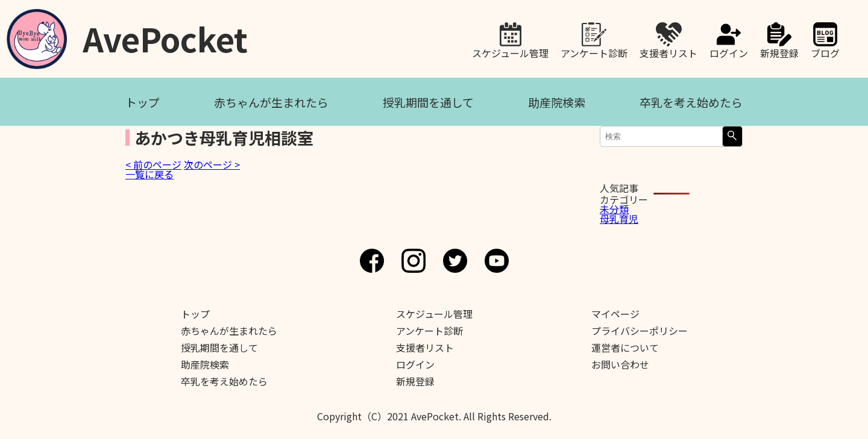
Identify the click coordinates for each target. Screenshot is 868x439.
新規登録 (779, 52)
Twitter (455, 261)
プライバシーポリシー (640, 331)
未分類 (614, 209)
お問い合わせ (620, 364)
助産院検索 (557, 102)
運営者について (625, 347)
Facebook (372, 261)
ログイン (729, 52)
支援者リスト (668, 52)
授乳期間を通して (428, 102)
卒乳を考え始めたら (691, 102)
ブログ (825, 52)
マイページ (615, 314)
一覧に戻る (149, 174)
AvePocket (165, 35)
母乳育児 (619, 219)
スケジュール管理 (510, 52)
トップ (143, 102)
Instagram (414, 261)
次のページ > (212, 164)
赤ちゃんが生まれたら (271, 102)
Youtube (497, 261)
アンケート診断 (594, 52)
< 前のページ (153, 164)
